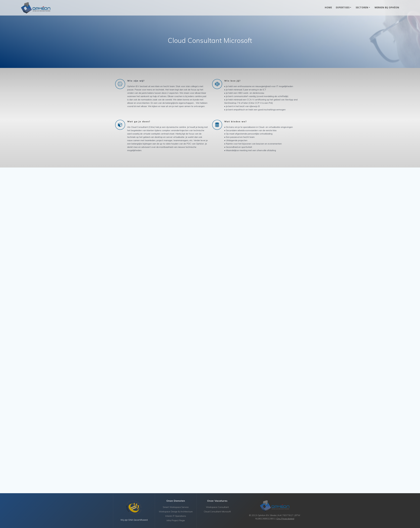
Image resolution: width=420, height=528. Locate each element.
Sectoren (362, 7)
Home (328, 7)
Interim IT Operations (176, 516)
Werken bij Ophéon (387, 7)
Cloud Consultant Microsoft (217, 511)
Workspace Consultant (217, 507)
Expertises (343, 7)
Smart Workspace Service (176, 507)
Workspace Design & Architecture (176, 511)
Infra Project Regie (176, 520)
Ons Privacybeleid (285, 519)
